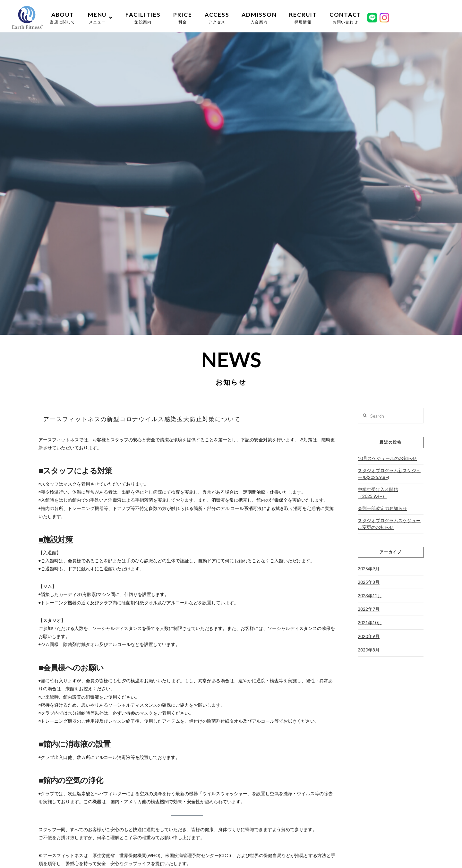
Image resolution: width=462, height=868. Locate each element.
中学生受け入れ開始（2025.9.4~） (378, 493)
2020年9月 (369, 636)
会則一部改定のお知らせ (382, 508)
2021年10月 (370, 622)
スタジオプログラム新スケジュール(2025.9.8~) (389, 474)
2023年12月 (370, 596)
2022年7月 (369, 609)
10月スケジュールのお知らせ (387, 458)
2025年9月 (369, 569)
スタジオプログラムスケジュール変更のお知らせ (389, 524)
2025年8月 (369, 582)
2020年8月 (369, 650)
